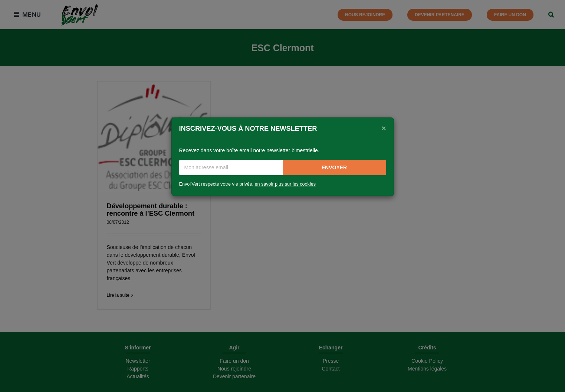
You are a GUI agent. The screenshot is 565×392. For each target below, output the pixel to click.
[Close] (384, 128)
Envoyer (334, 167)
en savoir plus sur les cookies (285, 184)
